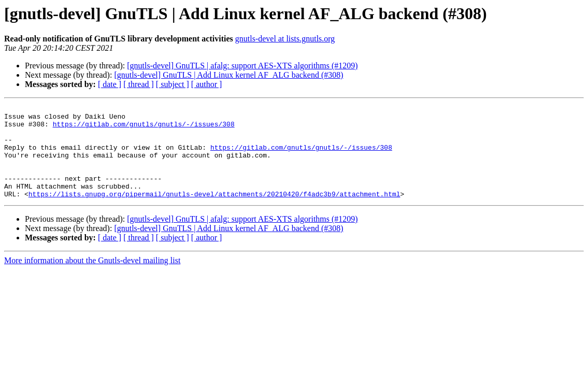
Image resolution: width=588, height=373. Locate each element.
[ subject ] (173, 84)
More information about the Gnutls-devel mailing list (92, 279)
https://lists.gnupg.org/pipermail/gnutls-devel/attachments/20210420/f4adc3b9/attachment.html (214, 212)
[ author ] (207, 84)
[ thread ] (139, 84)
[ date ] (110, 84)
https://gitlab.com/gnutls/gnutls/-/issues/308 (144, 128)
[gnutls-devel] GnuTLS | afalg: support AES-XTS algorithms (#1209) (242, 66)
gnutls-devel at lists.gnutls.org (285, 39)
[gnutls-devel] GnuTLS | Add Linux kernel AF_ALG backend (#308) (228, 75)
